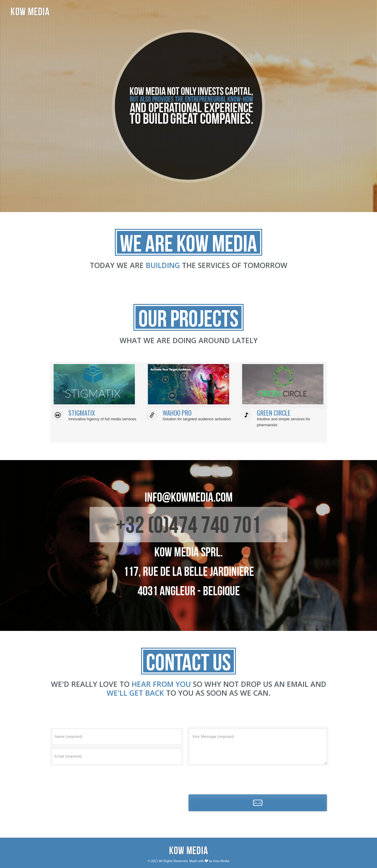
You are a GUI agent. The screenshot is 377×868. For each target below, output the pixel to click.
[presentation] (258, 779)
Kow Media (189, 850)
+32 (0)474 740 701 (188, 525)
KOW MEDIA (30, 12)
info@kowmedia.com (189, 497)
